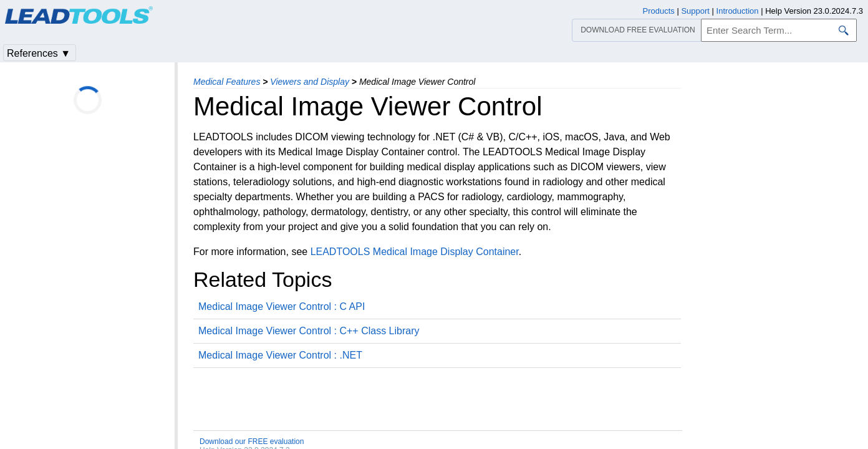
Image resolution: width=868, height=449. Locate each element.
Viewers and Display (310, 82)
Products (659, 11)
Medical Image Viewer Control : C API (282, 307)
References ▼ (39, 53)
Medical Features (227, 82)
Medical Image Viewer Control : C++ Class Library (309, 331)
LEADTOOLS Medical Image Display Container (415, 252)
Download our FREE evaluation (252, 442)
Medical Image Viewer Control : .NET (280, 355)
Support (695, 11)
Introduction (738, 11)
